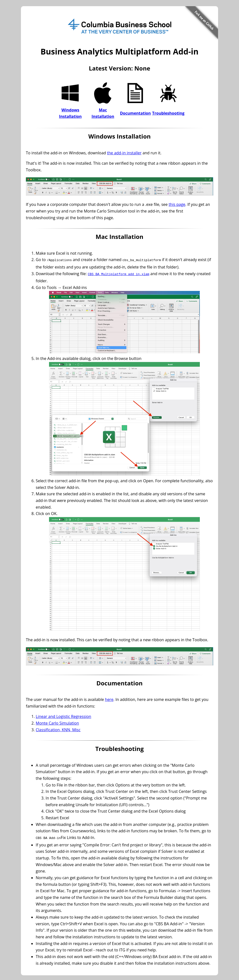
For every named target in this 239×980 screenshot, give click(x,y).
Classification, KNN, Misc (58, 729)
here (109, 698)
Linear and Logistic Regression (63, 715)
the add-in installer (124, 153)
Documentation (135, 113)
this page (177, 204)
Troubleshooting (168, 113)
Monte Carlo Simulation (57, 722)
